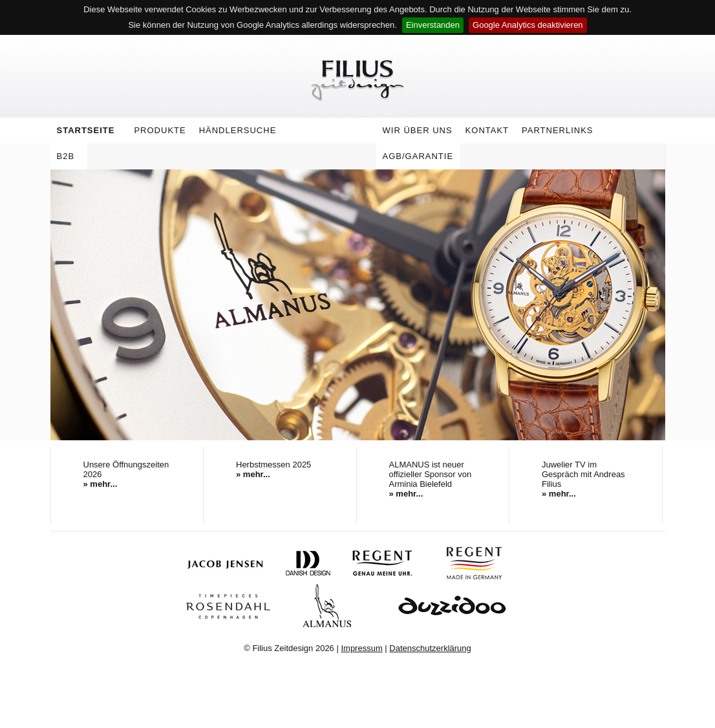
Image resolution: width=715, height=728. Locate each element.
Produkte (156, 133)
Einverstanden (433, 25)
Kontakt (487, 130)
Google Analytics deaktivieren (528, 25)
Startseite (86, 130)
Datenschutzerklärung (430, 648)
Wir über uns (414, 133)
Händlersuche (238, 130)
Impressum (361, 648)
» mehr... (101, 484)
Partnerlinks (558, 130)
